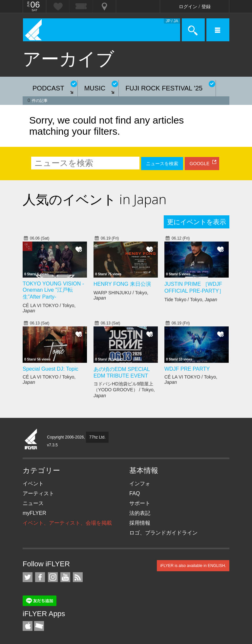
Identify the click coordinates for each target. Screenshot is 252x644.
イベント (33, 484)
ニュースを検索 (162, 164)
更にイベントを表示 (197, 222)
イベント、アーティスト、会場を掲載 (67, 523)
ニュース (33, 503)
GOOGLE (200, 164)
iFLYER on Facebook (40, 577)
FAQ (135, 493)
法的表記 (140, 513)
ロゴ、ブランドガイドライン (163, 533)
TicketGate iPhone (39, 626)
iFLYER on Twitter (28, 577)
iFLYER (31, 439)
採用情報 (140, 523)
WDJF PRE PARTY (187, 369)
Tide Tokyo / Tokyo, (191, 300)
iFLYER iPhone (28, 626)
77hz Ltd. (97, 437)
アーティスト (38, 493)
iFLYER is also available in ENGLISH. (193, 566)
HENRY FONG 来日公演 (122, 284)
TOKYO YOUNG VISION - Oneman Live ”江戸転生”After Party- (53, 290)
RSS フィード (78, 577)
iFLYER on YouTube (65, 577)
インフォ (140, 484)
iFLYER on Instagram (53, 577)
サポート (140, 503)
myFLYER (34, 513)
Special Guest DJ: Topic (51, 369)
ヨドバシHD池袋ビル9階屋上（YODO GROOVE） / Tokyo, (124, 390)
